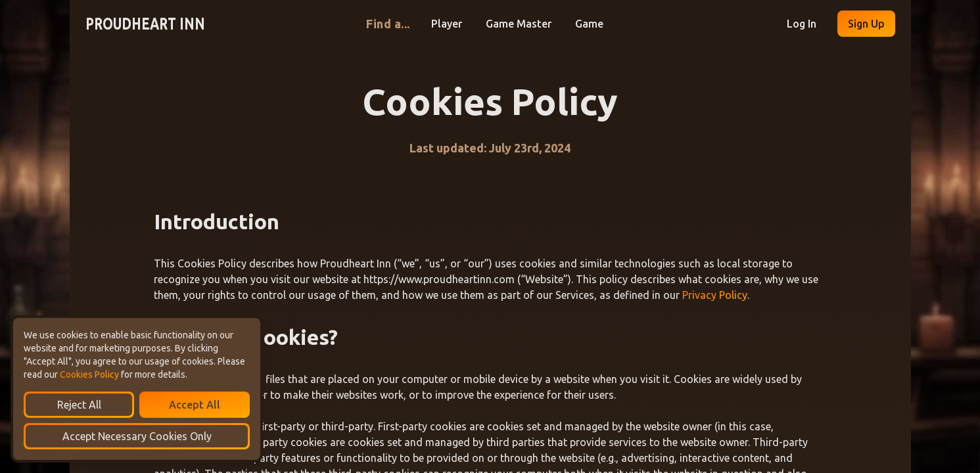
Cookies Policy (89, 374)
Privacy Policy (715, 295)
